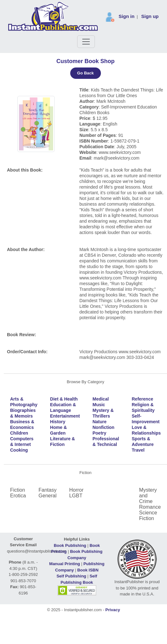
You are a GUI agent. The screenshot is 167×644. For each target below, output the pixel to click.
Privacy (113, 610)
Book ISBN (88, 570)
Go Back (86, 73)
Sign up (150, 16)
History (58, 422)
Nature (99, 422)
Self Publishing (71, 576)
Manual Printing (65, 564)
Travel (138, 450)
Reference (143, 399)
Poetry (99, 433)
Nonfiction (103, 427)
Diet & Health (64, 399)
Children (19, 433)
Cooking (19, 450)
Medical (100, 399)
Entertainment (65, 416)
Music (99, 405)
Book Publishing (70, 545)
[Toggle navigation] (86, 42)
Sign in (127, 16)
